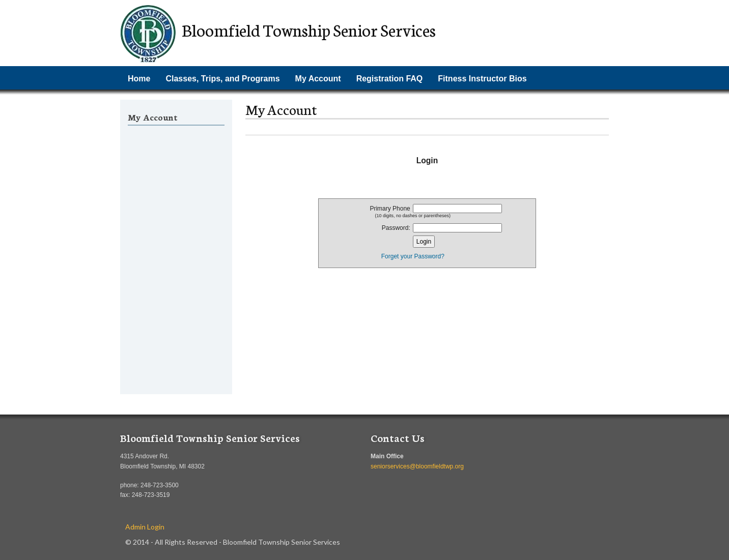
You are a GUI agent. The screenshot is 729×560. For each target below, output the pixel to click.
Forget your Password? (413, 256)
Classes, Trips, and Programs (222, 79)
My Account (318, 79)
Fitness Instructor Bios (482, 79)
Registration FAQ (390, 79)
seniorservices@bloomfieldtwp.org (417, 466)
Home (139, 79)
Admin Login (145, 527)
